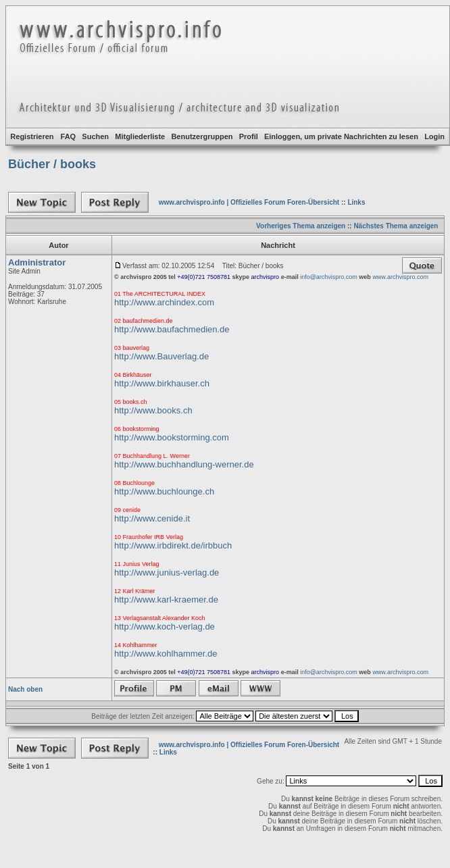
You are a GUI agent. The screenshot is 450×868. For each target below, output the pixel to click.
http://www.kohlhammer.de (166, 654)
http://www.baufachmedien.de (172, 329)
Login (434, 136)
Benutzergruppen (202, 136)
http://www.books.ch (153, 410)
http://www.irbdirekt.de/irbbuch (173, 545)
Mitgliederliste (140, 136)
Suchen (95, 136)
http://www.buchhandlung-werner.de (184, 464)
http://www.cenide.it (152, 518)
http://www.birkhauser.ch (162, 383)
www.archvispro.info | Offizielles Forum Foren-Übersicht (249, 202)
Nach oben (25, 689)
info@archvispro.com (329, 277)
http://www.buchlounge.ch (164, 491)
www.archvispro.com (400, 277)
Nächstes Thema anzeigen (396, 226)
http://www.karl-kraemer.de (166, 599)
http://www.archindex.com (164, 302)
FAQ (69, 136)
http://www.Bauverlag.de (161, 356)
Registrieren (32, 136)
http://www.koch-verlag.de (165, 627)
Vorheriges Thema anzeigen (301, 226)
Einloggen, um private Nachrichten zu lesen (341, 136)
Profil (249, 136)
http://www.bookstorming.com (172, 437)
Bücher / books (52, 164)
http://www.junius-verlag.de (167, 572)
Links (356, 202)
